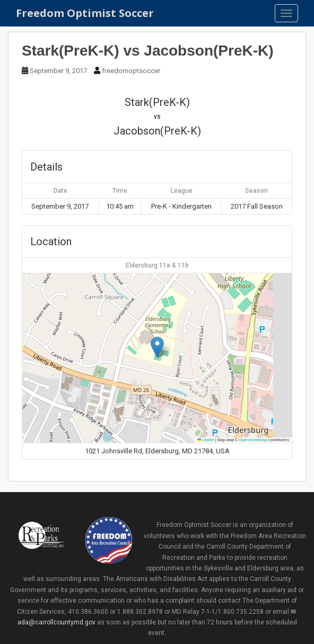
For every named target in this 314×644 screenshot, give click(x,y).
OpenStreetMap (253, 440)
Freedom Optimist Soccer (85, 13)
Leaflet (206, 440)
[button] (157, 347)
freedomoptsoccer (131, 71)
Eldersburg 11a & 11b (157, 265)
